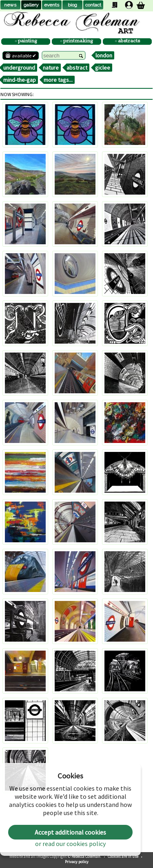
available (21, 55)
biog (72, 5)
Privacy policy (77, 862)
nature (51, 68)
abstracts (129, 41)
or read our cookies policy (70, 844)
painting (27, 41)
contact (93, 5)
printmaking (78, 41)
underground (19, 68)
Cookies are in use (123, 856)
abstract (77, 68)
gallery (31, 5)
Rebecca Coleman (86, 856)
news (10, 5)
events (52, 5)
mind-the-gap (20, 80)
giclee (103, 68)
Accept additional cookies (70, 832)
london (104, 55)
